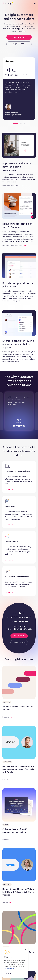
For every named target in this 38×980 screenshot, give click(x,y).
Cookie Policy (9, 968)
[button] (19, 145)
